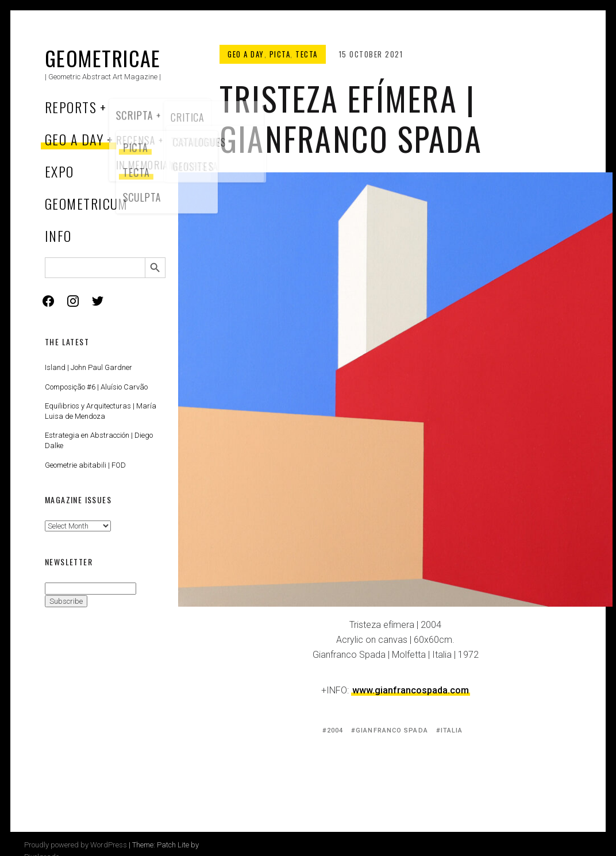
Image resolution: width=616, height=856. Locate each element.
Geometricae (103, 58)
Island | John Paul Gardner (88, 367)
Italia (452, 730)
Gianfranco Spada (392, 730)
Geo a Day (74, 139)
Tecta (307, 54)
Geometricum (86, 203)
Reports (71, 107)
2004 (335, 730)
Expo (59, 171)
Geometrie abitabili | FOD (85, 465)
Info (58, 236)
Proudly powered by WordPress (76, 845)
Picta (280, 54)
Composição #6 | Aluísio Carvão (96, 387)
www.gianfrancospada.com (411, 690)
